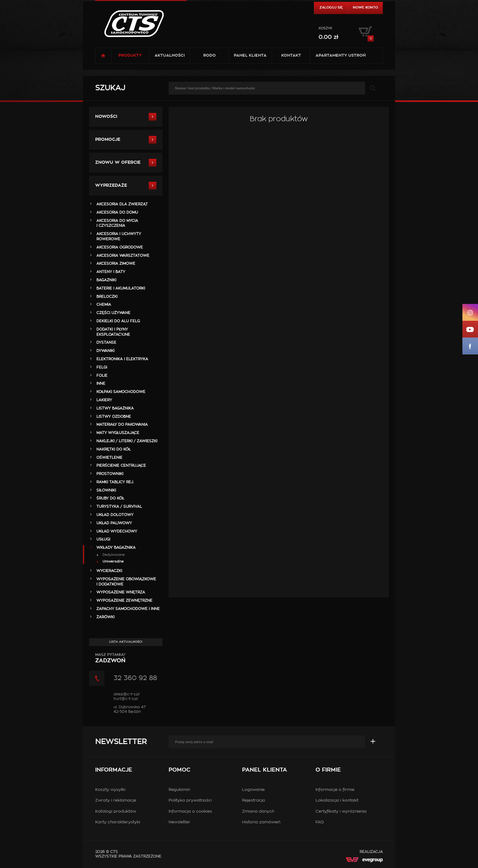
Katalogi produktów (116, 812)
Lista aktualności (126, 642)
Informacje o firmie (335, 790)
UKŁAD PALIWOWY (114, 523)
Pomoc (179, 770)
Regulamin (179, 790)
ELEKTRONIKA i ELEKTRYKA (122, 359)
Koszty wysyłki (110, 790)
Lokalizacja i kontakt (337, 801)
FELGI (102, 367)
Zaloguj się (331, 7)
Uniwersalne (113, 561)
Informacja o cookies (190, 812)
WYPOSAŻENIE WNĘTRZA (121, 592)
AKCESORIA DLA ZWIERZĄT (122, 204)
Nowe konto (365, 7)
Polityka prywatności (190, 801)
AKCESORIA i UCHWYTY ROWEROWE (119, 236)
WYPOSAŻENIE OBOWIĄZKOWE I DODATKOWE (126, 582)
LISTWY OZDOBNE (114, 417)
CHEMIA (104, 305)
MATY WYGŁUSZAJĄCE (118, 433)
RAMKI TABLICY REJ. (115, 482)
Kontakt (291, 56)
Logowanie (253, 790)
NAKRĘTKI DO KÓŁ (114, 449)
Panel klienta (250, 56)
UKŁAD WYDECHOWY (117, 531)
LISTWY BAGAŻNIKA (115, 408)
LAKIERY (104, 400)
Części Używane (113, 313)
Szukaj (110, 88)
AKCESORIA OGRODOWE (120, 247)
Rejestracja (254, 801)
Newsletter (121, 742)
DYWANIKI (105, 351)
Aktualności (170, 56)
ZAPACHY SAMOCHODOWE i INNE (128, 609)
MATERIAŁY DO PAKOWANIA (122, 425)
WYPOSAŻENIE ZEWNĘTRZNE (124, 600)
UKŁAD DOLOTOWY (115, 515)
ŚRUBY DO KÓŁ (110, 498)
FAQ (320, 822)
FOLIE (102, 376)
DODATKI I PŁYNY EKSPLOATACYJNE (113, 332)
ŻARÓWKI (105, 617)
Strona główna (103, 56)
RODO (209, 56)
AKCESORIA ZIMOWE (116, 264)
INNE (101, 383)
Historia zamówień (261, 822)
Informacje (114, 770)
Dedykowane (114, 555)
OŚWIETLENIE (109, 458)
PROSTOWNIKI (110, 474)
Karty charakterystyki (118, 822)
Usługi (103, 539)
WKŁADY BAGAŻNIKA (116, 548)
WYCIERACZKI (109, 571)
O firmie (328, 770)
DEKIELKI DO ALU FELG (118, 321)
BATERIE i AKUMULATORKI (121, 288)
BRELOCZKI (107, 297)
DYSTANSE (106, 342)
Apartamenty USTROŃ (341, 56)
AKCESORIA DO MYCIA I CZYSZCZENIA (117, 223)
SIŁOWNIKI (106, 490)
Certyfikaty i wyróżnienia (341, 812)
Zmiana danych (258, 812)
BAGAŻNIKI (106, 280)
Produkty (130, 56)
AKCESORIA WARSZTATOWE (123, 256)
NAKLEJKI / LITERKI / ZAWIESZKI (127, 441)
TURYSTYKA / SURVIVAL (119, 507)
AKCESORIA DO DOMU (117, 212)
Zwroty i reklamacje (116, 801)
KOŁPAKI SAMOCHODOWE (121, 392)
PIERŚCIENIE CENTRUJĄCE (121, 466)
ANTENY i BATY (111, 272)
